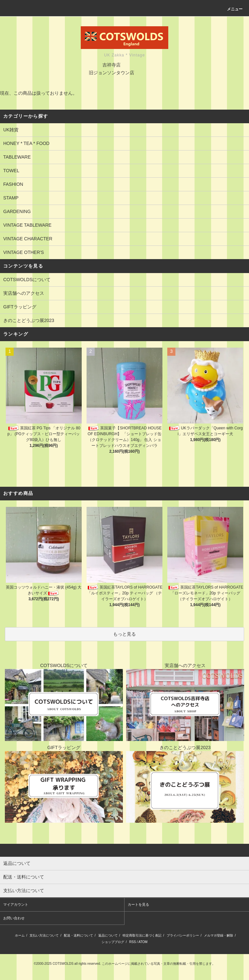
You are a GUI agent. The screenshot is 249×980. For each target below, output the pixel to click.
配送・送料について (78, 935)
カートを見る (138, 904)
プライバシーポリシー (183, 935)
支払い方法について (44, 935)
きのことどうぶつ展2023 (29, 320)
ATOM (143, 942)
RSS (133, 942)
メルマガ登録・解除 (219, 935)
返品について (108, 935)
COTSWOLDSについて (27, 280)
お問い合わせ (14, 918)
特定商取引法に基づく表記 (142, 935)
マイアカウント (16, 904)
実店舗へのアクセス (24, 293)
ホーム (20, 935)
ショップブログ (113, 942)
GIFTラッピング (20, 307)
